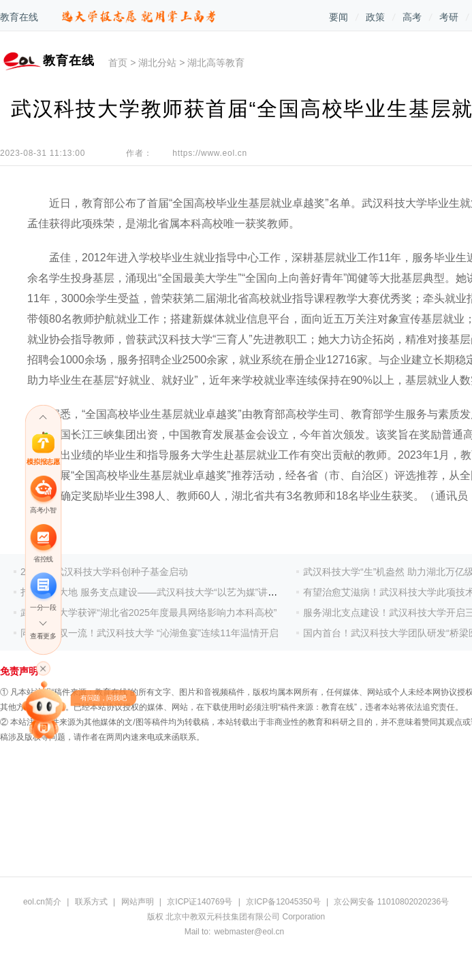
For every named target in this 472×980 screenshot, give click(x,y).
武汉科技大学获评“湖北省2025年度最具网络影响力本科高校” (148, 612)
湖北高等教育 (216, 63)
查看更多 (43, 636)
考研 (449, 17)
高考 (412, 17)
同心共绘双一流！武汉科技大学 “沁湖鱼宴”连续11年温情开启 (150, 633)
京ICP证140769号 (200, 902)
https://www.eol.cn (210, 153)
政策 (375, 17)
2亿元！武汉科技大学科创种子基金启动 (104, 572)
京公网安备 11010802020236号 (391, 902)
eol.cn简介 (42, 902)
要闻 (339, 17)
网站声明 (138, 902)
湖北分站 (157, 63)
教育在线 (19, 17)
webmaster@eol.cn (249, 932)
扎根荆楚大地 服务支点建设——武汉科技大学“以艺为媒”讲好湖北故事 (168, 592)
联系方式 (91, 902)
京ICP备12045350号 (283, 902)
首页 (118, 63)
